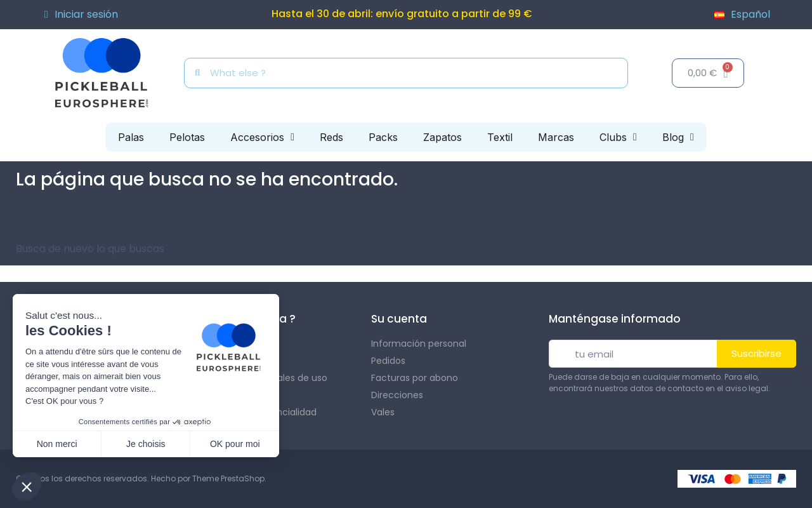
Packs (383, 137)
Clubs (618, 137)
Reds (331, 137)
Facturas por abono (415, 378)
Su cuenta (399, 319)
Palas (131, 137)
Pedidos (388, 361)
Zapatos (442, 137)
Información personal (419, 344)
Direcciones (397, 395)
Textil (500, 137)
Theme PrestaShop (228, 478)
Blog (678, 137)
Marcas (556, 137)
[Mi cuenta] (81, 15)
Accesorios (262, 137)
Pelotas (187, 137)
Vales (383, 412)
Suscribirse (756, 353)
